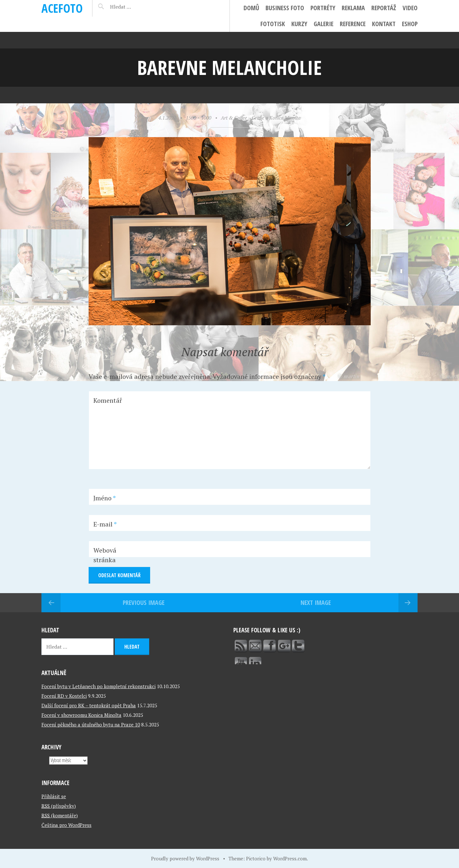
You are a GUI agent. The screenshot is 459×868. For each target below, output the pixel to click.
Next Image (316, 603)
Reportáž (384, 8)
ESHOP (410, 24)
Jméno (105, 498)
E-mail (105, 524)
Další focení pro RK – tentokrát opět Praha (89, 705)
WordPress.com (290, 858)
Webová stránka (105, 555)
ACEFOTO (62, 8)
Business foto (285, 8)
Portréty (323, 8)
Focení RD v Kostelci (64, 696)
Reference (353, 24)
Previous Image (144, 603)
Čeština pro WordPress (66, 825)
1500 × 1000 (199, 118)
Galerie (324, 24)
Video (410, 8)
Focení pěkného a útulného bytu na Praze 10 (91, 725)
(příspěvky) (59, 806)
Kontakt (384, 24)
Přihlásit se (54, 796)
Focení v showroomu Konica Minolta (81, 715)
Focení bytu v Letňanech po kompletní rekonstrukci (98, 686)
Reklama (353, 8)
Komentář (108, 400)
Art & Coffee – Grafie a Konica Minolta (261, 118)
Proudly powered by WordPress (185, 858)
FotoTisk (273, 24)
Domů (251, 8)
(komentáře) (60, 815)
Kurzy (299, 24)
